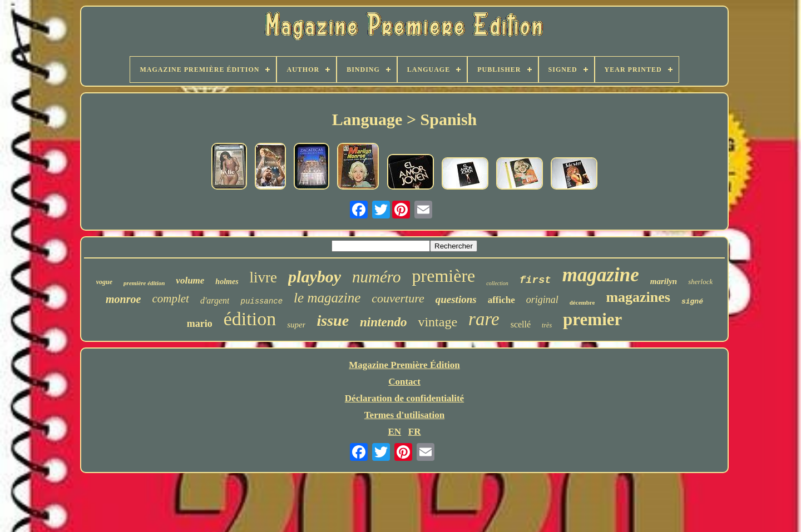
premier (592, 319)
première (444, 276)
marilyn (664, 281)
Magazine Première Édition (404, 365)
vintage (437, 322)
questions (456, 299)
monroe (123, 299)
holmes (227, 282)
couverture (398, 298)
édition (250, 319)
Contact (404, 382)
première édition (144, 283)
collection (497, 283)
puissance (261, 301)
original (542, 300)
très (547, 325)
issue (333, 320)
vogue (104, 282)
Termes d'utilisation (404, 415)
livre (263, 277)
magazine (601, 275)
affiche (501, 300)
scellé (521, 324)
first (535, 280)
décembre (582, 302)
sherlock (700, 282)
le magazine (327, 298)
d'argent (215, 300)
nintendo (383, 322)
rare (484, 319)
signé (692, 302)
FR (415, 432)
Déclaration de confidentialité (404, 398)
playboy (315, 277)
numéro (377, 277)
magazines (638, 297)
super (296, 325)
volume (190, 280)
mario (200, 324)
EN (394, 432)
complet (170, 299)
